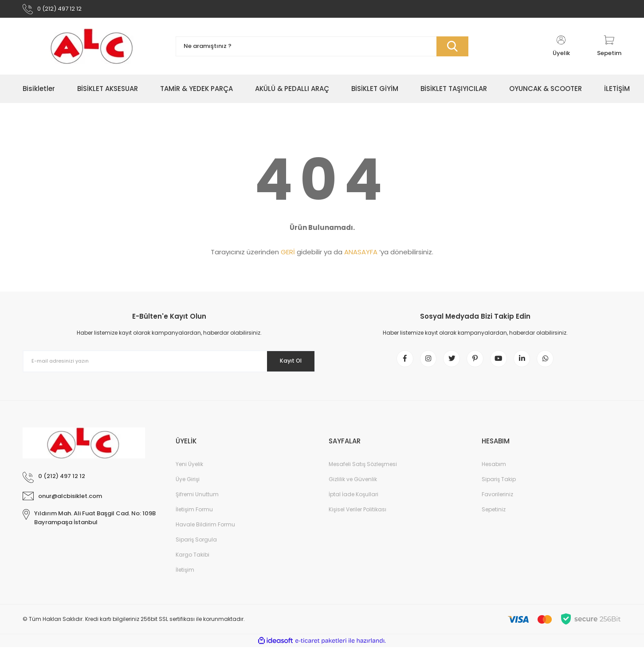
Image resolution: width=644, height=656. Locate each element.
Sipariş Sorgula (196, 548)
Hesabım (494, 473)
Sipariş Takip (499, 488)
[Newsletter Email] (169, 365)
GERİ (288, 255)
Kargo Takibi (192, 563)
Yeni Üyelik (189, 473)
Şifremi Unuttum (197, 503)
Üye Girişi (188, 488)
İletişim (185, 579)
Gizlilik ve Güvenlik (353, 488)
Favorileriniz (497, 503)
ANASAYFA (361, 255)
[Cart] (609, 50)
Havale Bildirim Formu (205, 533)
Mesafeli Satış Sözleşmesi (363, 473)
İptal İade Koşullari (353, 503)
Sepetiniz (494, 518)
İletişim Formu (194, 518)
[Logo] (92, 50)
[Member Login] (561, 50)
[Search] (322, 50)
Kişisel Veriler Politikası (357, 518)
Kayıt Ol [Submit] (286, 364)
